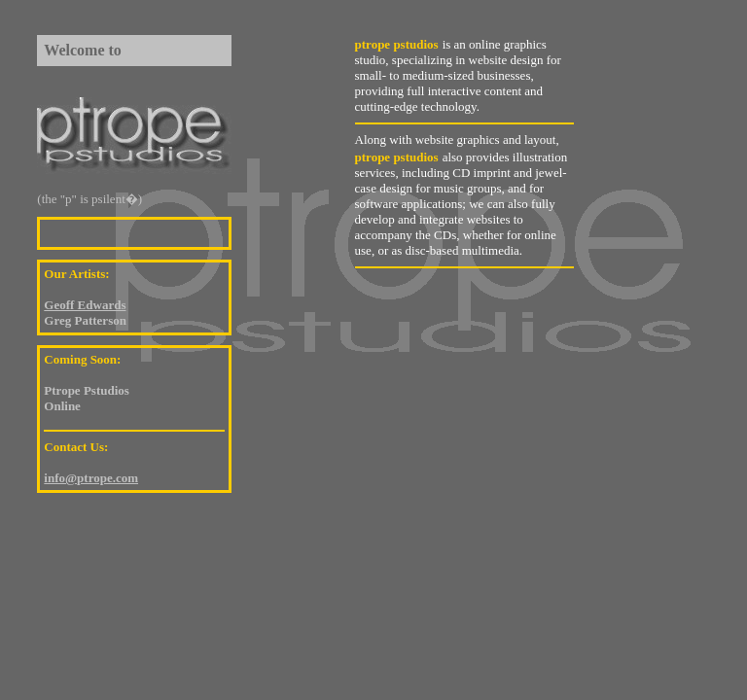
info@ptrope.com (91, 478)
